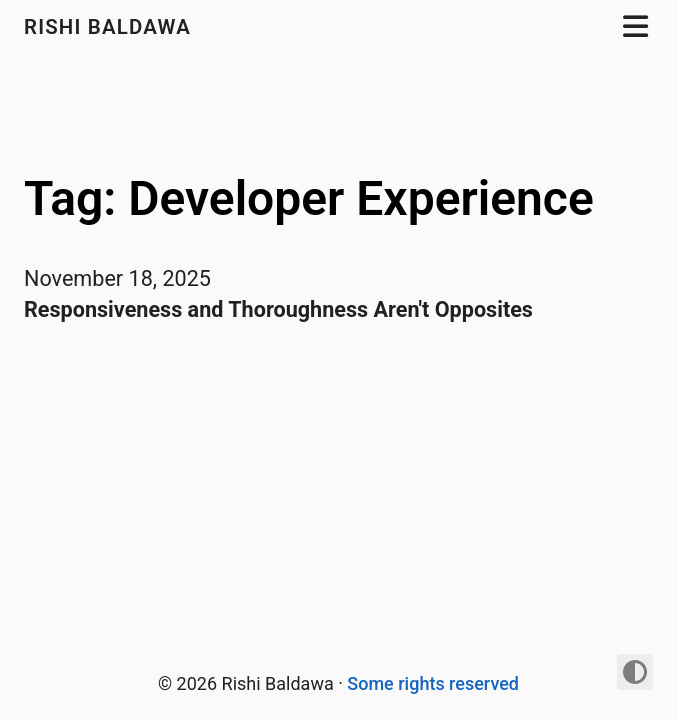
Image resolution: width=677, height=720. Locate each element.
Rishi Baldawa (110, 27)
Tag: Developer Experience (309, 198)
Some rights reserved (433, 683)
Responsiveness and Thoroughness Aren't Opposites (278, 309)
